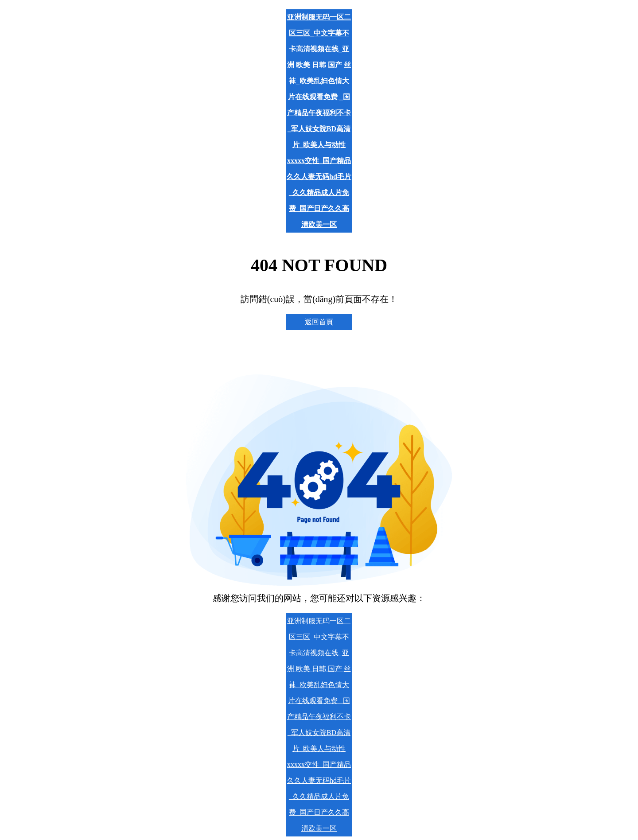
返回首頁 (319, 322)
